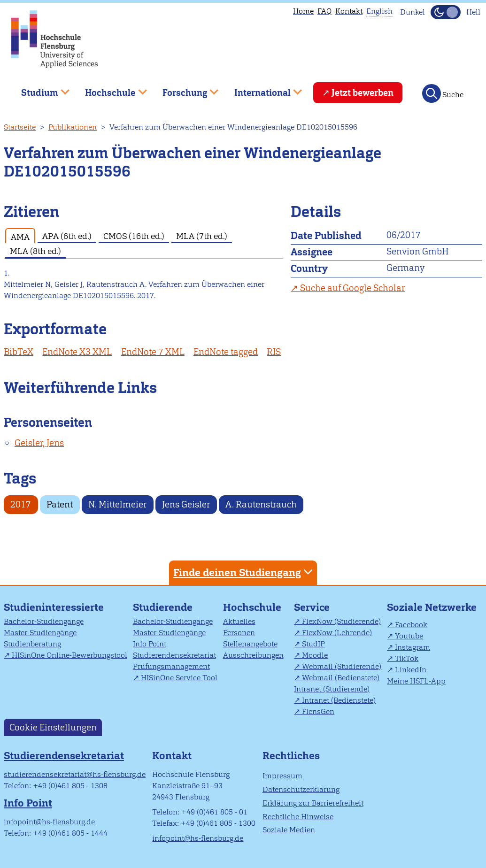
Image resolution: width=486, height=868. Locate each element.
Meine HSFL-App (416, 681)
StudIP (313, 644)
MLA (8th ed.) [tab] (35, 251)
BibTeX (19, 352)
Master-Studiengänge (40, 633)
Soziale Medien (289, 830)
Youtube (409, 636)
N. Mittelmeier (117, 504)
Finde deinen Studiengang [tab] (244, 572)
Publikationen (73, 127)
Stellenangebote (250, 644)
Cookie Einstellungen (53, 727)
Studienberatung (32, 644)
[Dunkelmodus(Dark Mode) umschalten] (446, 12)
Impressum (282, 776)
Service (312, 607)
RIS (274, 352)
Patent (60, 504)
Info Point (150, 644)
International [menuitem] (261, 89)
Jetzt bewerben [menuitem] (363, 93)
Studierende (163, 607)
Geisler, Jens (39, 443)
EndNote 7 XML (153, 352)
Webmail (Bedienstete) (341, 678)
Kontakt (349, 11)
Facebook (411, 625)
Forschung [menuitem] (184, 89)
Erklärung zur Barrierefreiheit (313, 803)
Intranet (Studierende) (332, 689)
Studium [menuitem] (39, 89)
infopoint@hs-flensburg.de (49, 822)
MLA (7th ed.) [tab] (202, 236)
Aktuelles (239, 621)
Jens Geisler (186, 504)
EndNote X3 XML (77, 352)
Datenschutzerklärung (301, 789)
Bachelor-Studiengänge (44, 621)
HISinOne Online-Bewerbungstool (69, 655)
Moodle (315, 655)
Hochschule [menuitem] (109, 89)
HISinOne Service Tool (179, 678)
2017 (21, 504)
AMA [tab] (20, 237)
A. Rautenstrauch (261, 504)
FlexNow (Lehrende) (337, 633)
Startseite (20, 127)
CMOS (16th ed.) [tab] (134, 236)
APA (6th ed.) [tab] (67, 236)
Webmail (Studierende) (342, 666)
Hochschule (252, 607)
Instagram (413, 647)
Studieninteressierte (54, 607)
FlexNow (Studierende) (341, 621)
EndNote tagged (226, 352)
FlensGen (318, 711)
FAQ (324, 11)
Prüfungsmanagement (171, 666)
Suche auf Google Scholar (352, 288)
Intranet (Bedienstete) (339, 700)
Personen (239, 633)
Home (303, 11)
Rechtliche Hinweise (298, 817)
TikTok (407, 658)
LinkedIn (411, 670)
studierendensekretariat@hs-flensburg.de (75, 774)
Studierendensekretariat (174, 655)
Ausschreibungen (253, 655)
